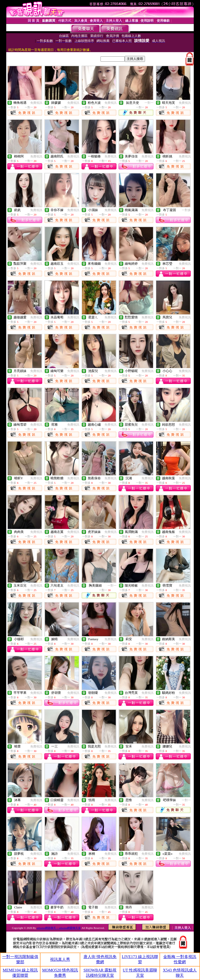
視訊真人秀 (60, 959)
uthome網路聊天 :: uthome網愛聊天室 (59, 928)
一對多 (186, 210)
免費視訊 (36, 103)
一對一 (149, 103)
